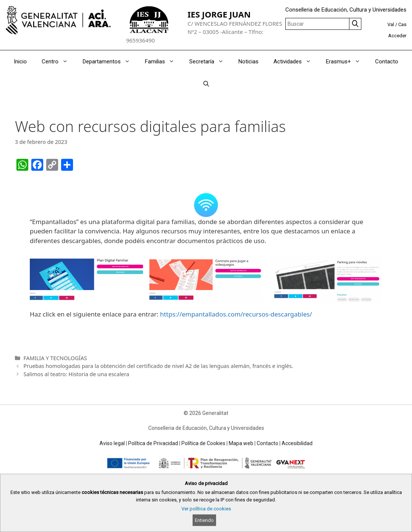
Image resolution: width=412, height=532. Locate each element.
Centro (58, 62)
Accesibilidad (297, 443)
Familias (163, 62)
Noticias (248, 62)
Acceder (397, 36)
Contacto (387, 62)
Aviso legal (112, 443)
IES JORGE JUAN (219, 14)
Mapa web (241, 443)
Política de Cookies (203, 443)
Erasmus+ (347, 62)
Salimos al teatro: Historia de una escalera (76, 374)
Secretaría (210, 62)
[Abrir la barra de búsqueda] (206, 84)
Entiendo (204, 520)
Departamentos (110, 62)
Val (391, 24)
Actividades (296, 62)
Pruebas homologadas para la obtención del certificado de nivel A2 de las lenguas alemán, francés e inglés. (158, 366)
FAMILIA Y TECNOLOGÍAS (55, 358)
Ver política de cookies (206, 509)
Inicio (20, 62)
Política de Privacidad (153, 443)
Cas (402, 24)
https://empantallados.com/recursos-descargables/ (236, 314)
